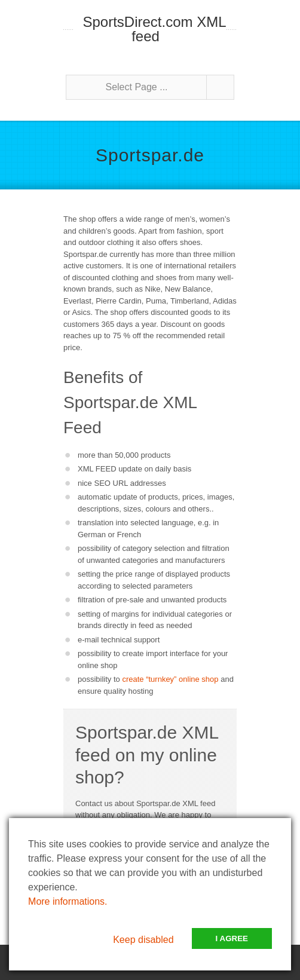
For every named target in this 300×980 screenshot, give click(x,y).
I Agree (232, 938)
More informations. (68, 901)
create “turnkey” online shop (170, 679)
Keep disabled (143, 940)
